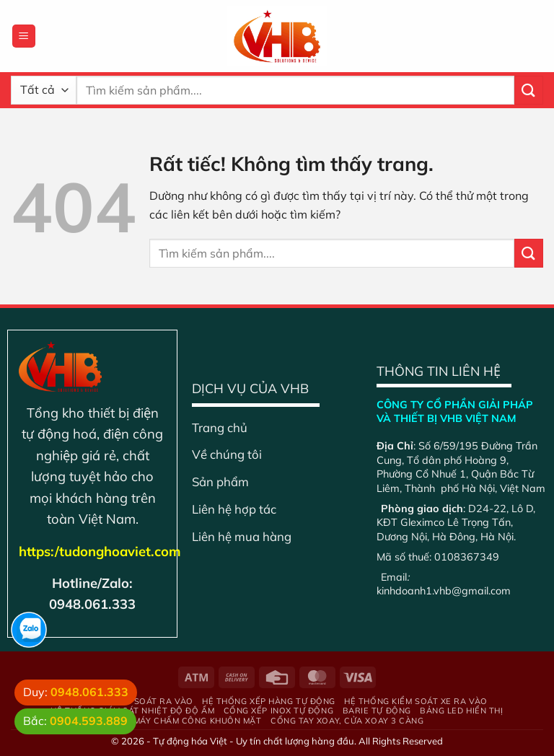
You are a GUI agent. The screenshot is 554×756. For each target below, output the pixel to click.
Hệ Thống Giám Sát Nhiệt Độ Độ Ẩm (132, 711)
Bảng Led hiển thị (461, 711)
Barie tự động (377, 711)
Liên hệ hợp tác (234, 509)
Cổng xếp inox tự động (279, 711)
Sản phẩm (220, 482)
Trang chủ (220, 427)
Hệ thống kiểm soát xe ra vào (415, 701)
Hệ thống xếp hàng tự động (269, 701)
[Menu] (24, 36)
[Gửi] (529, 90)
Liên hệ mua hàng (242, 536)
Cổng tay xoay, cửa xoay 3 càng (347, 721)
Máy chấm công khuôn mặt (198, 721)
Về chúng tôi (227, 454)
